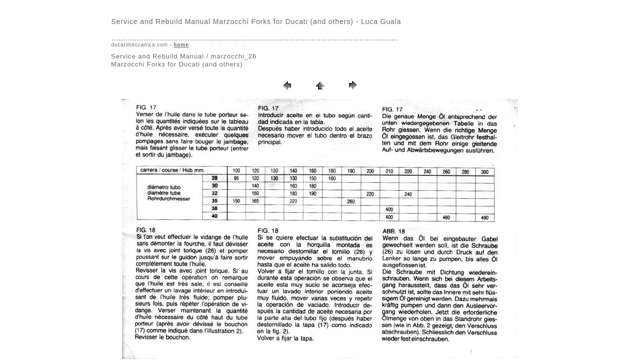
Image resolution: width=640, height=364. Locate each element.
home (181, 45)
